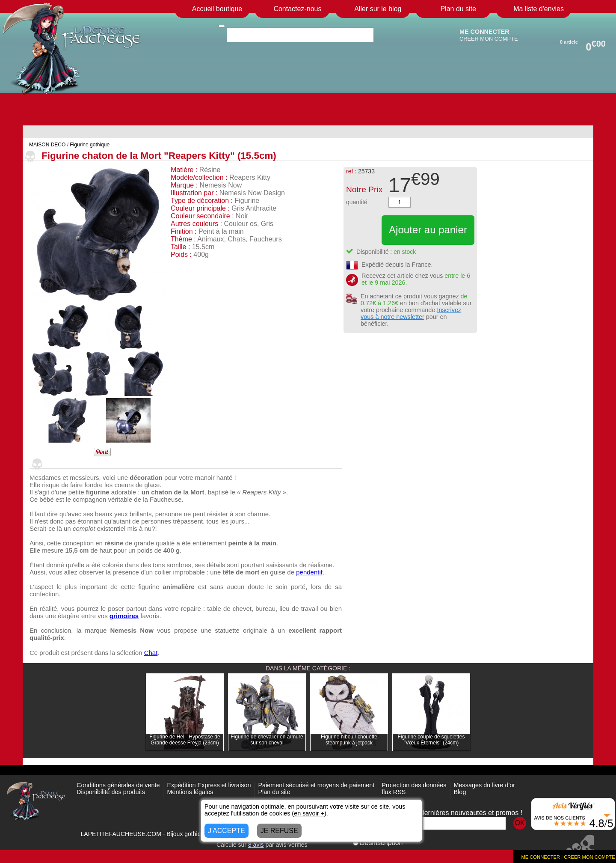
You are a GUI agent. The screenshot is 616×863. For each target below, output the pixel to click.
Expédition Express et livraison (209, 785)
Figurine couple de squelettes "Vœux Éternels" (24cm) (431, 740)
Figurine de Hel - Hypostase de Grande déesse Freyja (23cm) (185, 740)
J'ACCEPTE (227, 831)
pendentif (309, 572)
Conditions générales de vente (118, 785)
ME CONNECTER (484, 32)
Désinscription (378, 843)
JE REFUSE (279, 831)
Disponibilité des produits (111, 792)
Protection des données (414, 785)
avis (256, 845)
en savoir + (309, 813)
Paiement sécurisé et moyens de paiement (316, 785)
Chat (151, 653)
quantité (357, 202)
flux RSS (394, 792)
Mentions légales (190, 792)
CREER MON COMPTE (489, 39)
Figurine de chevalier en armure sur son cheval (267, 740)
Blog (460, 792)
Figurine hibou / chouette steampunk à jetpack (349, 740)
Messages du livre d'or (485, 785)
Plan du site (274, 792)
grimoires (124, 616)
